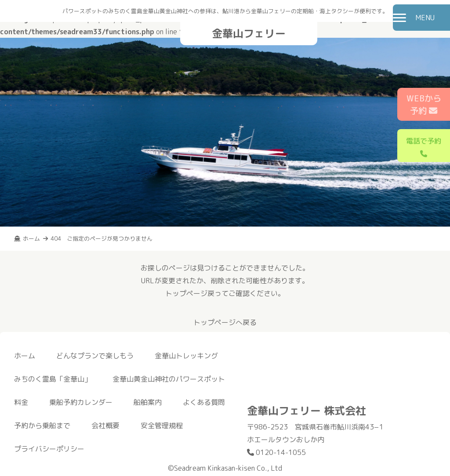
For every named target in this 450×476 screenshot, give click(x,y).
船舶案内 (148, 402)
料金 (21, 402)
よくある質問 (204, 402)
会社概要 (105, 426)
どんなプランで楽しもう (95, 356)
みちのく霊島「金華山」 (53, 379)
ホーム (25, 356)
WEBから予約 (424, 105)
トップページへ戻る (225, 322)
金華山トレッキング (186, 356)
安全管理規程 (162, 426)
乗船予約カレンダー (81, 402)
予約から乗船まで (42, 426)
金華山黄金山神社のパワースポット (169, 379)
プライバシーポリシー (49, 449)
